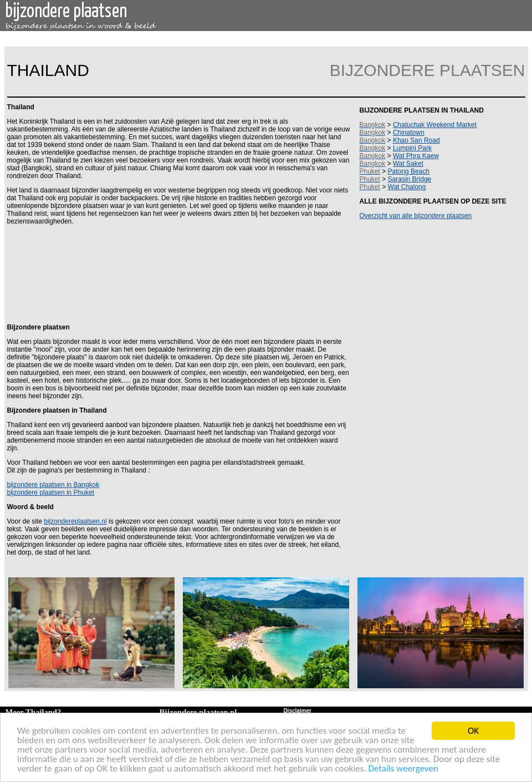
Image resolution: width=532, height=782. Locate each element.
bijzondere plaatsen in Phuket (51, 492)
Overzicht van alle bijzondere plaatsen (416, 216)
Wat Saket (408, 164)
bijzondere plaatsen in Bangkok (53, 485)
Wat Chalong (407, 187)
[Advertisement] (177, 273)
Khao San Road (416, 140)
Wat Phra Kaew (416, 156)
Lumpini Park (412, 148)
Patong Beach (409, 171)
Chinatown (409, 133)
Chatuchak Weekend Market (435, 125)
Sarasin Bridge (410, 179)
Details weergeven (403, 769)
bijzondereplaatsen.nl (75, 521)
